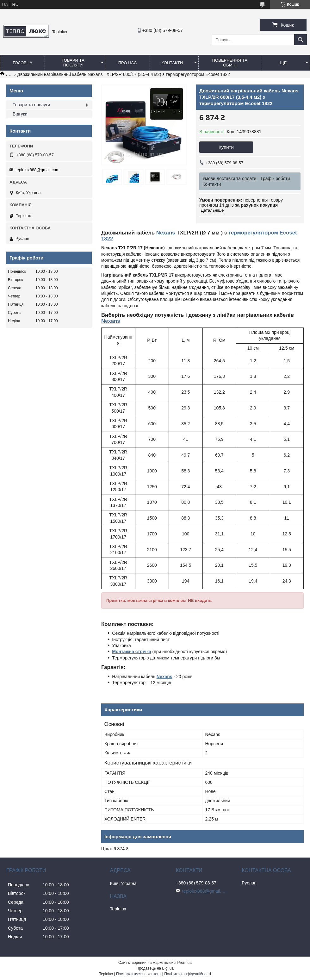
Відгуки (20, 114)
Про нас (128, 63)
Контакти (172, 63)
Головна (22, 63)
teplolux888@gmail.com (37, 170)
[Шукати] (301, 40)
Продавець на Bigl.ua (155, 968)
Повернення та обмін (230, 63)
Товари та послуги (73, 63)
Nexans (166, 233)
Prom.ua (185, 963)
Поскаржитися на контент (139, 974)
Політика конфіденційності (188, 974)
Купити (226, 147)
